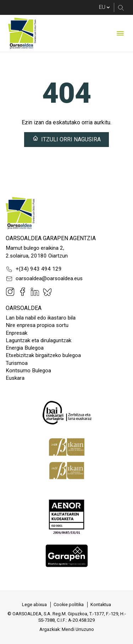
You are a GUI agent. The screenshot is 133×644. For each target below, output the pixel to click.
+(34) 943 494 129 (34, 269)
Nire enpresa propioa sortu (37, 325)
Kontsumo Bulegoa (28, 371)
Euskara (15, 378)
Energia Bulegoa (25, 348)
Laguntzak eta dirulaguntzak (38, 340)
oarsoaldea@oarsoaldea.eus (44, 279)
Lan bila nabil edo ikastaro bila (41, 318)
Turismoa (17, 363)
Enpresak (16, 333)
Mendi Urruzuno (78, 629)
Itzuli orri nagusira (67, 139)
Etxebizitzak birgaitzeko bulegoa (43, 355)
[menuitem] (34, 605)
